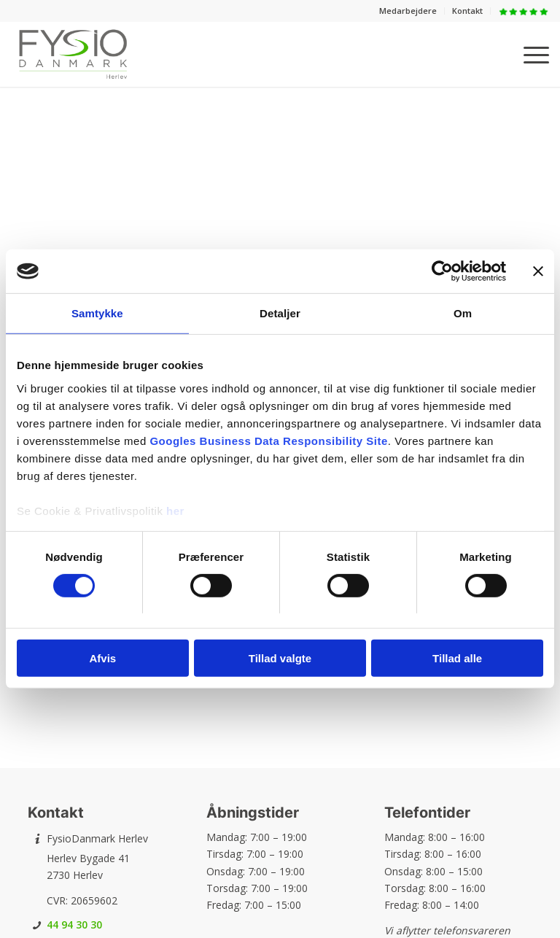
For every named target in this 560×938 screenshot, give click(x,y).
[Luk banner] (538, 271)
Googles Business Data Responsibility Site (268, 440)
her (175, 510)
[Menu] (529, 54)
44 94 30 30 (74, 925)
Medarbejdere (408, 11)
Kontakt (467, 11)
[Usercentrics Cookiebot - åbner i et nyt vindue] (442, 271)
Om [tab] (463, 313)
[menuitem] (408, 11)
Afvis (102, 658)
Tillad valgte (280, 658)
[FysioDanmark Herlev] (73, 54)
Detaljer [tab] (280, 313)
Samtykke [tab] (97, 313)
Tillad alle (457, 658)
